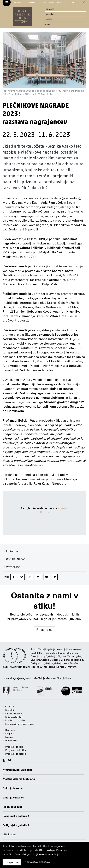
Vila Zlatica (10, 835)
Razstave (49, 9)
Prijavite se (44, 630)
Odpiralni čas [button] (14, 559)
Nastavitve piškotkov (37, 862)
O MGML (18, 2)
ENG (72, 2)
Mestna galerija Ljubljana (19, 779)
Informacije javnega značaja (20, 724)
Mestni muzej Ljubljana (18, 770)
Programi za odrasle (16, 754)
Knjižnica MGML (14, 717)
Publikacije (11, 741)
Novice (48, 19)
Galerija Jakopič (13, 788)
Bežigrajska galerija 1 (16, 816)
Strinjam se (12, 862)
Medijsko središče (15, 720)
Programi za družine (16, 750)
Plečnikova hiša (13, 807)
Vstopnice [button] (12, 567)
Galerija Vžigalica (13, 798)
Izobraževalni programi (53, 2)
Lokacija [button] (10, 551)
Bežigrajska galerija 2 (16, 825)
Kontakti (33, 2)
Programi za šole (14, 747)
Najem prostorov (14, 714)
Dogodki (49, 14)
